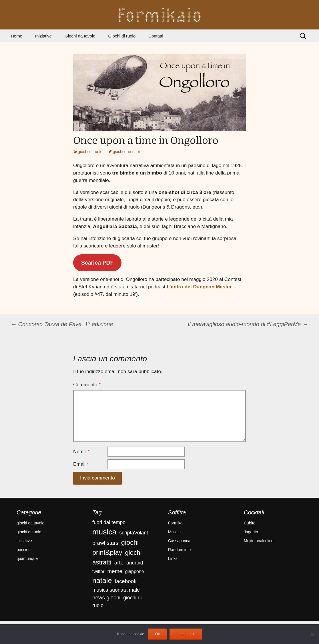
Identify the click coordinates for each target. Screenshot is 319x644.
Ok (157, 634)
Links (173, 558)
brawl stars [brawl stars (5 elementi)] (105, 543)
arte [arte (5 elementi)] (119, 563)
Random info (179, 550)
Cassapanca (179, 541)
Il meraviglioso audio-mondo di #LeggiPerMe (248, 324)
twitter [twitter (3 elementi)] (98, 571)
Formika (175, 523)
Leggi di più (186, 634)
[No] (312, 634)
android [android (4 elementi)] (135, 563)
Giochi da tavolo (80, 36)
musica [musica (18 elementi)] (104, 532)
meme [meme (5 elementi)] (115, 571)
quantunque (27, 558)
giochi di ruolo (90, 152)
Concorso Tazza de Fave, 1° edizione (62, 324)
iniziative (24, 541)
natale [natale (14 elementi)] (102, 580)
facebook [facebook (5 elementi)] (125, 581)
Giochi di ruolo (122, 36)
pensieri (24, 550)
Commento (87, 385)
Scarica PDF (97, 263)
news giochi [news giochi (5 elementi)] (106, 598)
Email (81, 464)
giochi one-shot (126, 152)
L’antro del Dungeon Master (199, 287)
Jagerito (251, 532)
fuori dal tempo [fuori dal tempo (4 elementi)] (109, 522)
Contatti (156, 36)
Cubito (250, 523)
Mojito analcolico (259, 541)
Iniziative (43, 36)
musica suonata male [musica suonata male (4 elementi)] (116, 590)
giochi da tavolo (30, 523)
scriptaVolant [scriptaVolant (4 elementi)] (133, 533)
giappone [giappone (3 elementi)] (135, 571)
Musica (174, 532)
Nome (81, 451)
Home (17, 36)
